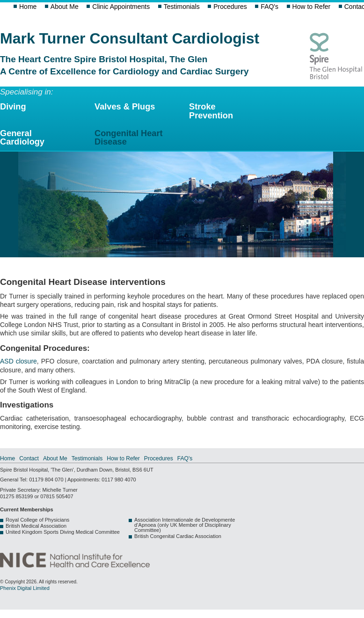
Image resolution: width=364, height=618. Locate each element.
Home (28, 7)
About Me (65, 7)
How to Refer (312, 7)
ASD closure (18, 361)
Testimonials (182, 7)
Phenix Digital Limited (25, 588)
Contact (29, 458)
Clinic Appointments (121, 7)
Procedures (230, 7)
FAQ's (269, 7)
